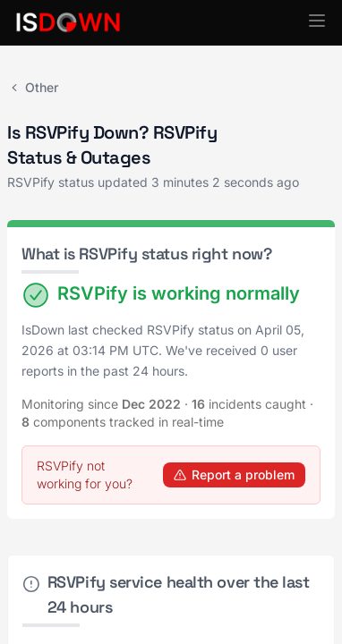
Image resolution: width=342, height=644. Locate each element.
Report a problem (234, 475)
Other (33, 87)
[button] (317, 21)
